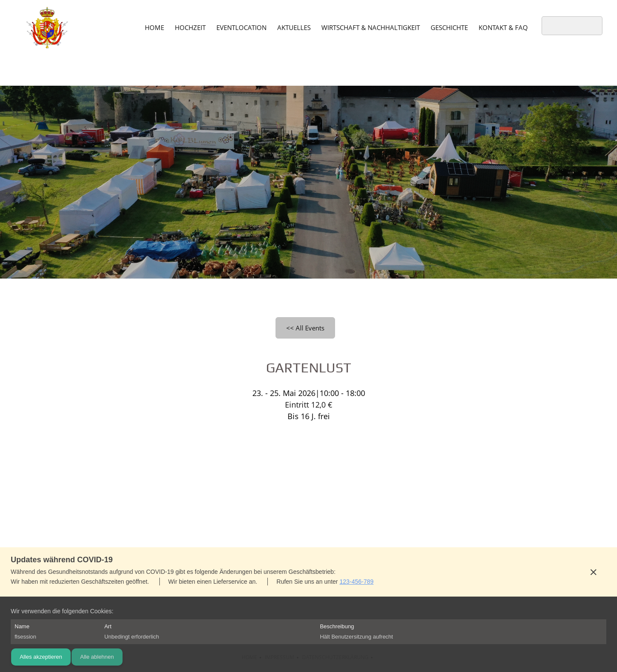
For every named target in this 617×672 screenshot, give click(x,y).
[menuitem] (154, 27)
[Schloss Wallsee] (47, 28)
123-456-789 (356, 582)
